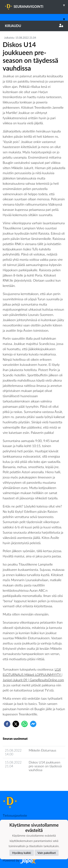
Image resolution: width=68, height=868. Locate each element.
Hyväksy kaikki (22, 853)
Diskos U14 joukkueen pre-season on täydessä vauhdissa (45, 766)
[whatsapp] (24, 724)
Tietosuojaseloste (15, 815)
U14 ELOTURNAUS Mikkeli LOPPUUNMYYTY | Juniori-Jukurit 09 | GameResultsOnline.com (33, 675)
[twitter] (16, 724)
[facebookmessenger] (33, 724)
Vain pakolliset (47, 853)
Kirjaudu (34, 26)
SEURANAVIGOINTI (36, 5)
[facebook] (7, 724)
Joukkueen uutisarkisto (21, 780)
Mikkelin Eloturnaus (42, 750)
